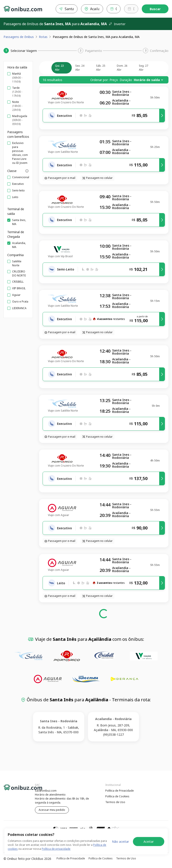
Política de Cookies (117, 796)
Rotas (43, 37)
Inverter (117, 24)
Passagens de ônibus (19, 37)
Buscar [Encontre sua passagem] (155, 9)
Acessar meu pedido (52, 810)
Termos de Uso (115, 802)
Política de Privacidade (120, 791)
